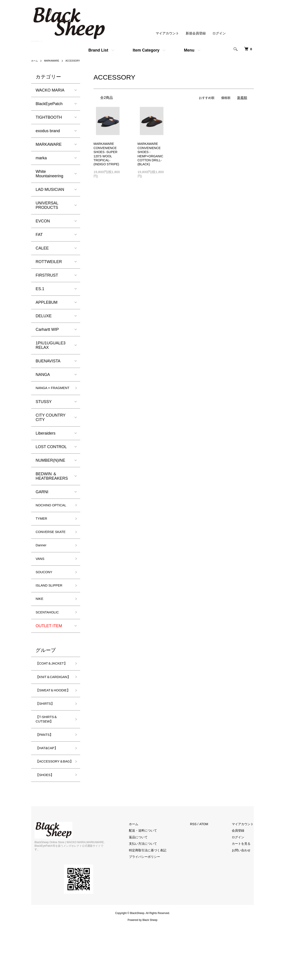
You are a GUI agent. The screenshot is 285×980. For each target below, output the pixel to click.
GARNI (42, 498)
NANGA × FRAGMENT (47, 391)
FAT (39, 235)
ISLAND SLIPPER (52, 608)
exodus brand (48, 131)
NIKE (40, 622)
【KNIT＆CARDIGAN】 (48, 711)
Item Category (146, 50)
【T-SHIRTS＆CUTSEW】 (49, 764)
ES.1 (40, 289)
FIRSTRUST (47, 275)
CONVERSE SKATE (47, 548)
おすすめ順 (205, 98)
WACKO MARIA (50, 90)
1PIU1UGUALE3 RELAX (51, 345)
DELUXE (44, 316)
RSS (198, 879)
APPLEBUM (47, 302)
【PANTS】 (46, 781)
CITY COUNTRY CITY (51, 423)
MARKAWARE (54, 61)
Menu (189, 50)
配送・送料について (150, 885)
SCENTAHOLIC (50, 637)
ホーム (35, 61)
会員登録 (240, 885)
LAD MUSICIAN (50, 190)
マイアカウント (167, 33)
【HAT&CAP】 (49, 795)
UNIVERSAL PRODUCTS (47, 205)
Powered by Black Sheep (142, 971)
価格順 (225, 98)
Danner (42, 565)
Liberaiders (46, 439)
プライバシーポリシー (152, 911)
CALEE (42, 248)
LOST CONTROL (51, 453)
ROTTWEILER (49, 262)
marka (41, 158)
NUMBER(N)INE (50, 466)
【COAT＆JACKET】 (45, 691)
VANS (41, 579)
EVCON (43, 221)
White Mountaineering (49, 174)
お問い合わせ (244, 905)
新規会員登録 (196, 33)
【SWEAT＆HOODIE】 (47, 730)
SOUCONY (46, 594)
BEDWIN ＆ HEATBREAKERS (52, 482)
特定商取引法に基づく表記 (155, 905)
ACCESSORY (77, 61)
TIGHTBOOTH (49, 117)
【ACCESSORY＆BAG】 (52, 812)
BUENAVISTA (48, 361)
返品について (145, 892)
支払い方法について (150, 898)
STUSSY (44, 408)
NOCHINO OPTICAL (45, 514)
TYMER (43, 531)
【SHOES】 (47, 829)
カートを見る (244, 898)
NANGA (43, 375)
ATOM (209, 879)
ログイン (219, 33)
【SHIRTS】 (47, 747)
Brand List (98, 50)
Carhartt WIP (47, 329)
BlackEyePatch (49, 104)
